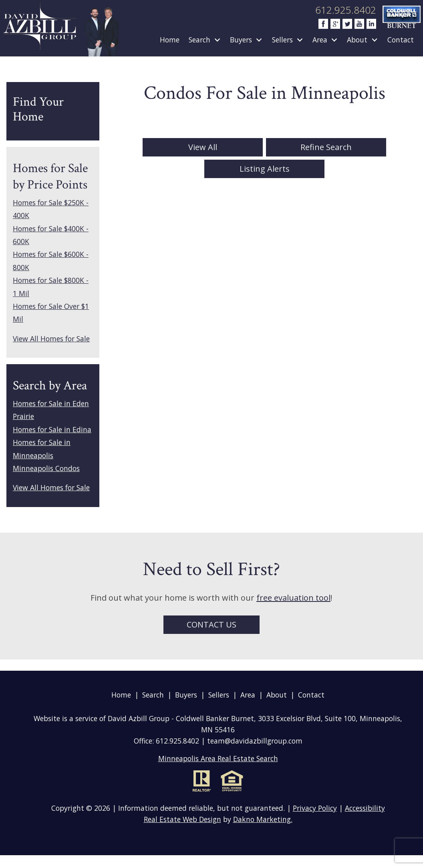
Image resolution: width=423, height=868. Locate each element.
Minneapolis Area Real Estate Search (218, 758)
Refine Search (326, 147)
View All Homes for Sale (51, 339)
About (277, 695)
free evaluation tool (293, 598)
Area (248, 695)
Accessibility (365, 808)
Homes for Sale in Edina (52, 429)
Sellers (219, 695)
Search (153, 695)
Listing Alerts (265, 169)
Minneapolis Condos (46, 468)
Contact (401, 40)
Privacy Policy (315, 808)
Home (170, 40)
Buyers (186, 695)
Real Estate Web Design (182, 819)
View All (203, 147)
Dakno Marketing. (263, 819)
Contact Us (211, 624)
